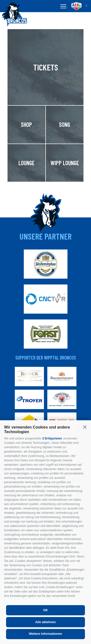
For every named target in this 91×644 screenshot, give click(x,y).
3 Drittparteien (52, 438)
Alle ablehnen (45, 622)
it (86, 6)
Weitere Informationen (45, 634)
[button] (85, 427)
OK (46, 610)
